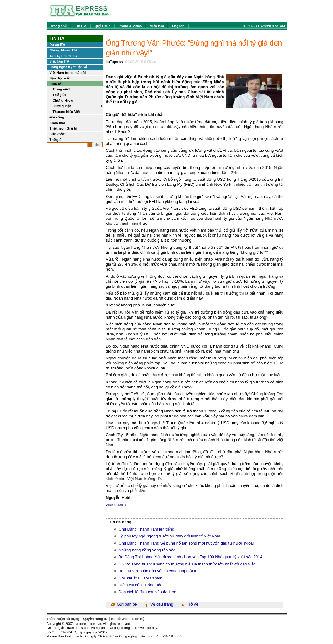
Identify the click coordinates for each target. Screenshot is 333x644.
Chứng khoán (64, 100)
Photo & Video (130, 26)
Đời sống (57, 117)
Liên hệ (138, 619)
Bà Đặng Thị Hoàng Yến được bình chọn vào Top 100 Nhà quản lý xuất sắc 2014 (191, 557)
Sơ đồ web (120, 619)
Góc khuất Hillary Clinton (141, 578)
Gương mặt (62, 106)
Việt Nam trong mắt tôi (68, 73)
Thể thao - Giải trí (64, 128)
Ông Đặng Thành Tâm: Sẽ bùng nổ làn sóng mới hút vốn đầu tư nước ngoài (186, 543)
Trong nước (62, 89)
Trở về (192, 604)
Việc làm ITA (60, 61)
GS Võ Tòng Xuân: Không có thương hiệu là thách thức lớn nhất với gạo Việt (187, 564)
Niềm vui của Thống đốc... (142, 585)
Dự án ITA (57, 45)
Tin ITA (81, 26)
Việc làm (157, 26)
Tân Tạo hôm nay (64, 56)
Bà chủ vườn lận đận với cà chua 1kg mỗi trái (159, 571)
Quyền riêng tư (95, 619)
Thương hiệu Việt (67, 112)
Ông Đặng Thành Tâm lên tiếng (147, 529)
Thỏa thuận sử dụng (63, 619)
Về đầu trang (162, 604)
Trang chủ (59, 26)
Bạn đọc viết (60, 78)
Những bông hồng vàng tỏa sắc (147, 550)
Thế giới (59, 95)
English (178, 26)
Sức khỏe (57, 134)
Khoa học (57, 123)
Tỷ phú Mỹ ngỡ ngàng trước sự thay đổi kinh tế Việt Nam (169, 536)
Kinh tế (55, 84)
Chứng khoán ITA (64, 50)
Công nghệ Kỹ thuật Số (68, 67)
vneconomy (116, 505)
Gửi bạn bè (127, 604)
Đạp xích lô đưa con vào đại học (147, 592)
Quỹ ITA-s (103, 26)
